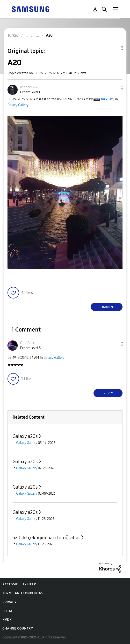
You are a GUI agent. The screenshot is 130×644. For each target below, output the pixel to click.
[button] (114, 88)
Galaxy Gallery (18, 105)
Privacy (9, 602)
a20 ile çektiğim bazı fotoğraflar (46, 538)
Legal (8, 611)
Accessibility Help (19, 584)
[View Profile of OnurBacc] (27, 343)
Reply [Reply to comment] (108, 393)
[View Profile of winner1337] (29, 87)
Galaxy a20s (25, 436)
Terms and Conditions (23, 593)
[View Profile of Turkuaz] (107, 99)
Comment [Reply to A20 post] (107, 307)
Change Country (18, 628)
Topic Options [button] (114, 48)
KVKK (7, 620)
